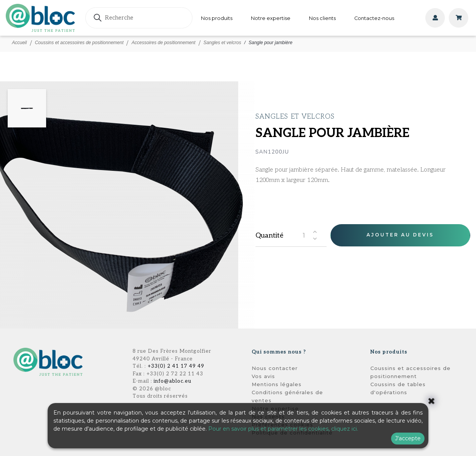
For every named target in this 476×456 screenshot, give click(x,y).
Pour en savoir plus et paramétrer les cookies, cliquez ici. (283, 429)
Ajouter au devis (400, 235)
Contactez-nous (374, 18)
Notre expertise (271, 18)
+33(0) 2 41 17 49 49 (176, 366)
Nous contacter (275, 368)
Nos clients (322, 18)
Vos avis (263, 376)
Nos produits (217, 18)
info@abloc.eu (172, 381)
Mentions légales (277, 384)
